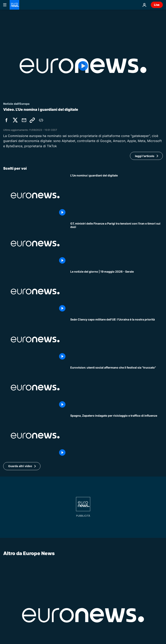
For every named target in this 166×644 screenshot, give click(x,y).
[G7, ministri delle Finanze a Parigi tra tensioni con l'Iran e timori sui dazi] (117, 244)
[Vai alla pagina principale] (14, 5)
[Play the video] (83, 66)
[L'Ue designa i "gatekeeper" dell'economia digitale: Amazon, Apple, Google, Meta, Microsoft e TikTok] (117, 196)
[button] (22, 466)
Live (157, 5)
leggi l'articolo (145, 156)
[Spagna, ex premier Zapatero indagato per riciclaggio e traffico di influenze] (117, 436)
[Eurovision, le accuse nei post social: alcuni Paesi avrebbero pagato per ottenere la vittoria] (117, 388)
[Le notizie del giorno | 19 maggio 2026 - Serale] (117, 292)
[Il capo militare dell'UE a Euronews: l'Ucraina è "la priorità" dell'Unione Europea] (117, 340)
